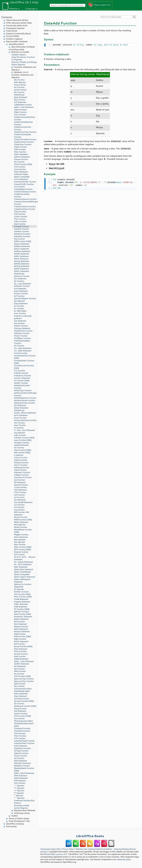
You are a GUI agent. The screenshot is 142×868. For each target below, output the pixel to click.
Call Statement (20, 102)
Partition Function (21, 592)
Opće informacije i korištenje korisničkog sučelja (22, 48)
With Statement (20, 776)
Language (30, 8)
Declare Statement (22, 244)
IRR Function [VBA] (22, 453)
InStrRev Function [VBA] (24, 438)
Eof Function (19, 296)
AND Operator (20, 82)
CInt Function (20, 167)
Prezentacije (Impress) (15, 28)
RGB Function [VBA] (22, 636)
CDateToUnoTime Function (25, 132)
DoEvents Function (22, 286)
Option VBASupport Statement (22, 581)
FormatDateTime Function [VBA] (25, 357)
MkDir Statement (21, 522)
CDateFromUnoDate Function (22, 136)
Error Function (20, 313)
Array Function (20, 85)
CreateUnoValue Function (25, 209)
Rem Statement (20, 624)
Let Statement (20, 500)
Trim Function (20, 738)
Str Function (19, 704)
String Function (20, 709)
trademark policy (124, 859)
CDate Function (20, 147)
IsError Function (21, 465)
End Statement (20, 289)
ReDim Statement (21, 619)
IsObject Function (21, 475)
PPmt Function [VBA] (23, 597)
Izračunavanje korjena (23, 689)
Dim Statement (20, 279)
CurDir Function (21, 216)
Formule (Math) (12, 36)
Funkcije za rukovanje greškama (23, 317)
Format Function (21, 353)
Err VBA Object (20, 311)
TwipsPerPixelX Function (24, 741)
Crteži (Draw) (12, 31)
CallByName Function (23, 105)
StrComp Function (21, 699)
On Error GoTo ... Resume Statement (25, 558)
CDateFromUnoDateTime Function (24, 118)
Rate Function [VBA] (22, 614)
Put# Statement (21, 607)
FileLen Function (21, 336)
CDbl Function (20, 149)
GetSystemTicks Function (24, 403)
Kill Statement (20, 482)
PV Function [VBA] (22, 609)
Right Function (20, 639)
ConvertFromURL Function (25, 182)
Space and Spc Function (24, 679)
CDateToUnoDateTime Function (23, 123)
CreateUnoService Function (25, 199)
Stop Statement (20, 696)
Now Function (20, 545)
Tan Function (19, 718)
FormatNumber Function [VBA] (24, 362)
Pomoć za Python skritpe (19, 818)
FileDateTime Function (23, 331)
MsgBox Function (21, 535)
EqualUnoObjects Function (25, 299)
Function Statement (22, 378)
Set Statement (20, 666)
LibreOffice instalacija (15, 824)
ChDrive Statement (22, 157)
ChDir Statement (21, 154)
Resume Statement (22, 632)
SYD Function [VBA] (22, 716)
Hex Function (19, 423)
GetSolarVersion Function (25, 400)
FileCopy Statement (22, 328)
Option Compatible (22, 177)
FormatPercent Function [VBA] (24, 367)
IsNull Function (20, 470)
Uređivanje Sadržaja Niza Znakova (24, 802)
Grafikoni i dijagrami (14, 39)
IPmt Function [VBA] (23, 450)
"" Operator (19, 796)
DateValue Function (22, 236)
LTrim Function (20, 492)
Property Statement (22, 602)
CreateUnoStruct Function (25, 207)
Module (13, 8)
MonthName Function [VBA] (23, 531)
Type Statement (20, 746)
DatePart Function (21, 231)
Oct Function (19, 554)
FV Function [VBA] (22, 381)
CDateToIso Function (23, 144)
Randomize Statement (23, 617)
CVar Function (20, 219)
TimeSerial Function (22, 728)
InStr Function (20, 435)
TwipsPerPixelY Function (24, 743)
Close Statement (21, 172)
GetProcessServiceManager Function (25, 394)
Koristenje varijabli (22, 805)
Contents (7, 17)
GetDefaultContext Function (22, 387)
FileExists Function (22, 333)
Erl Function (19, 306)
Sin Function (19, 674)
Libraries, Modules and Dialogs (24, 62)
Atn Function (19, 92)
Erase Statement (21, 303)
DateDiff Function (21, 229)
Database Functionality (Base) (18, 34)
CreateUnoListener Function (22, 195)
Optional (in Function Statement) (23, 586)
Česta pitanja (11, 826)
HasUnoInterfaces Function (25, 420)
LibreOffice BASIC (16, 44)
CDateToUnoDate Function (25, 139)
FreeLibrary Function (23, 376)
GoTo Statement (21, 415)
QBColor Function (21, 612)
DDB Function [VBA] (23, 241)
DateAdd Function (21, 226)
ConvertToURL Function (24, 184)
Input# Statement (21, 445)
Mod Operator (20, 525)
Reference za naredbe (20, 52)
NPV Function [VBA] (22, 549)
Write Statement (21, 778)
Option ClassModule (22, 572)
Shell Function (20, 671)
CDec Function (20, 152)
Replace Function (21, 627)
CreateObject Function (23, 189)
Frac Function (20, 371)
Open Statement (21, 567)
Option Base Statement (24, 569)
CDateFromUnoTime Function (22, 128)
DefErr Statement (21, 256)
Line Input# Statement (23, 502)
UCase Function (20, 756)
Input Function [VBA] (23, 440)
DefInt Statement (21, 259)
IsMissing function (22, 467)
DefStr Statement (21, 269)
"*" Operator (19, 788)
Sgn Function (19, 669)
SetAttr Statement (21, 664)
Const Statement (21, 179)
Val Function (19, 758)
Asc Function (19, 87)
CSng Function (20, 212)
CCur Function (20, 115)
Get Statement (20, 405)
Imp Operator (20, 433)
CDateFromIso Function (24, 142)
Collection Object (21, 174)
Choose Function (21, 159)
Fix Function (19, 346)
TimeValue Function (22, 731)
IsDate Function (21, 460)
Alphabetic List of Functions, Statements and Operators (22, 75)
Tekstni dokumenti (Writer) (17, 20)
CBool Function (20, 110)
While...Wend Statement (24, 773)
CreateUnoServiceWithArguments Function (25, 203)
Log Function (19, 510)
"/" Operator (19, 793)
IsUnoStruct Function (23, 477)
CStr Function (20, 214)
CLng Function (20, 169)
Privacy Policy (68, 849)
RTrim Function (20, 651)
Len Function (19, 497)
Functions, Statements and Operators (24, 68)
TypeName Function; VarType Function (22, 750)
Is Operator (19, 455)
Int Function (19, 448)
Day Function (19, 239)
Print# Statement (21, 599)
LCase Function (20, 487)
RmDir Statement (21, 641)
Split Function (20, 684)
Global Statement (21, 408)
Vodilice (15, 816)
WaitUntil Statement (22, 763)
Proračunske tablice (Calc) (17, 26)
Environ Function (21, 294)
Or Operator (19, 589)
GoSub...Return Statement (25, 413)
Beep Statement (21, 97)
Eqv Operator (19, 301)
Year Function (20, 783)
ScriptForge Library (22, 813)
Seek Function (20, 656)
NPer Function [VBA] (23, 547)
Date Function (20, 224)
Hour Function (20, 425)
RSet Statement (21, 649)
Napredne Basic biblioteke (25, 810)
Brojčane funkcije (21, 552)
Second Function (21, 654)
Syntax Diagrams (18, 65)
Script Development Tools (19, 821)
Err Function (19, 308)
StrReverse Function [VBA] (25, 706)
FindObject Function (22, 338)
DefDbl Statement (21, 254)
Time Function (20, 733)
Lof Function (19, 507)
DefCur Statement (21, 249)
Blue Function (20, 100)
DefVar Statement (21, 271)
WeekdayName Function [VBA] (24, 769)
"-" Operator (19, 786)
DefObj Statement (21, 264)
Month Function (21, 527)
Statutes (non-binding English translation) (94, 849)
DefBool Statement (22, 246)
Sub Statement (20, 711)
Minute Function (21, 517)
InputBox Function (22, 443)
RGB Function (20, 634)
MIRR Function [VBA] (23, 520)
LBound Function (21, 485)
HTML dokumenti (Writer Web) (19, 23)
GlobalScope (19, 95)
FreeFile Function (21, 373)
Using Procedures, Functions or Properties (23, 58)
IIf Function (19, 428)
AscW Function (20, 90)
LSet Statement (20, 490)
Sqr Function (19, 686)
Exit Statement (20, 321)
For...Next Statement (23, 348)
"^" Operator (19, 798)
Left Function (19, 495)
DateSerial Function (22, 234)
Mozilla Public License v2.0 (55, 854)
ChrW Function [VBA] (23, 164)
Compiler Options (19, 55)
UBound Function (21, 753)
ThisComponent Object (23, 721)
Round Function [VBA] (23, 646)
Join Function (19, 480)
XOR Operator (20, 781)
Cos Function (19, 187)
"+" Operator (19, 791)
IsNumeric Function (22, 472)
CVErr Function (20, 221)
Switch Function (21, 714)
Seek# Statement (21, 659)
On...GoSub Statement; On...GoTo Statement (24, 563)
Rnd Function (19, 644)
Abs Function (19, 80)
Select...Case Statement (24, 107)
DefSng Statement (22, 266)
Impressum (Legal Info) (50, 849)
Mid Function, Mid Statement (21, 513)
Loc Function (19, 505)
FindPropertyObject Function (22, 342)
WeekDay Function (22, 766)
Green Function (20, 418)
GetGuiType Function (23, 390)
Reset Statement (21, 629)
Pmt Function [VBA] (22, 594)
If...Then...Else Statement (24, 430)
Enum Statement (21, 291)
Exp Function (19, 323)
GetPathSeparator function (25, 398)
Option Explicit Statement (25, 577)
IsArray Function (21, 458)
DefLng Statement (22, 261)
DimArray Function (22, 276)
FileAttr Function (21, 326)
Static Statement (21, 694)
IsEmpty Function (21, 463)
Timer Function (20, 736)
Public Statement (21, 604)
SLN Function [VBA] (22, 676)
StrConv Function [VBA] (24, 701)
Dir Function (19, 281)
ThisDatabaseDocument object (24, 725)
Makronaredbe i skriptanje (17, 41)
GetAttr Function (21, 383)
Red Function (19, 622)
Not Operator (20, 542)
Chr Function (19, 162)
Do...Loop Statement (23, 284)
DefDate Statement (22, 251)
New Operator (20, 540)
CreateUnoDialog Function (25, 192)
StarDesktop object (22, 691)
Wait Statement (20, 761)
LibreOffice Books (90, 836)
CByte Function (20, 112)
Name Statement (21, 537)
